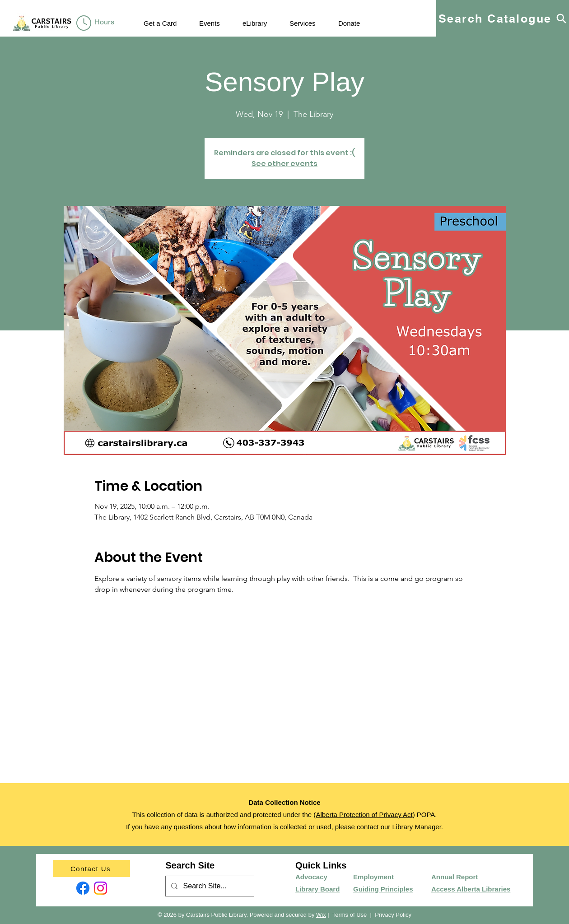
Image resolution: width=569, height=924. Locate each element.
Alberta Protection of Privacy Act (364, 815)
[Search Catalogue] (503, 18)
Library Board (317, 889)
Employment (373, 877)
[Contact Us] (91, 868)
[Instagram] (100, 888)
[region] (97, 23)
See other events (284, 164)
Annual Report (455, 877)
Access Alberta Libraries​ (471, 889)
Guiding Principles (383, 889)
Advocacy (311, 877)
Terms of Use (350, 915)
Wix (321, 915)
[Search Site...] (209, 886)
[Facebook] (83, 888)
